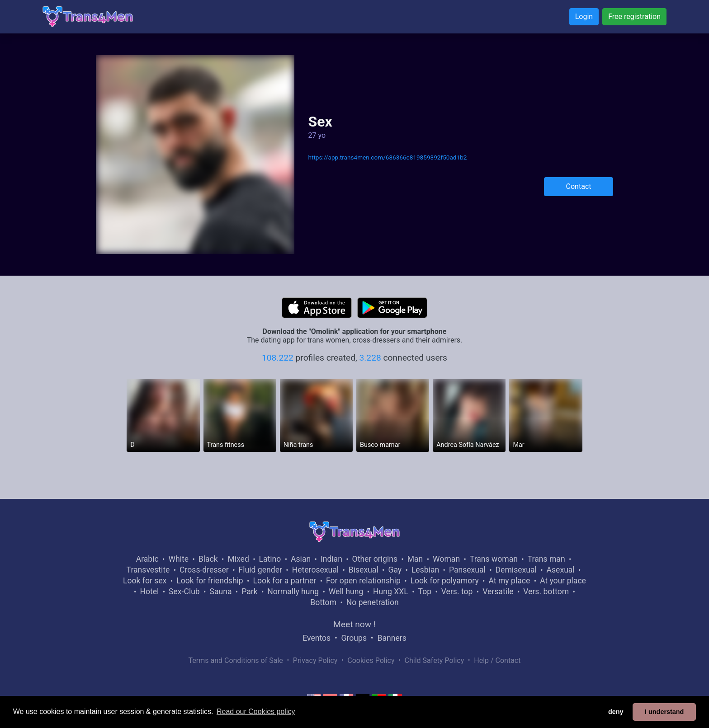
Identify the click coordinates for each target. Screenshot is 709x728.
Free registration (634, 16)
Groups (354, 638)
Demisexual (516, 570)
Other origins (375, 559)
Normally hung (293, 592)
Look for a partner (284, 581)
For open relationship (363, 581)
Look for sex (145, 581)
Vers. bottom (546, 592)
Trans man (546, 559)
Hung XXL (391, 592)
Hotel (149, 592)
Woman (446, 559)
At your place (563, 581)
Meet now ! (354, 624)
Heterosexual (315, 570)
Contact (579, 186)
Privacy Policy (315, 660)
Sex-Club (184, 592)
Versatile (498, 592)
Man (415, 559)
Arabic (147, 559)
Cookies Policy (371, 660)
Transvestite (148, 570)
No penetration (373, 602)
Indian (331, 559)
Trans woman (494, 559)
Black (208, 559)
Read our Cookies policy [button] (256, 712)
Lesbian (425, 570)
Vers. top (457, 592)
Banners (392, 638)
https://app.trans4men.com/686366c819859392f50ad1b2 (387, 157)
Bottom (323, 602)
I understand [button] (664, 712)
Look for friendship (210, 581)
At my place (509, 581)
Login (584, 16)
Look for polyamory (445, 581)
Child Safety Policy (435, 660)
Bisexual (364, 570)
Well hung (346, 592)
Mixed (238, 559)
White (178, 559)
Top (425, 592)
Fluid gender (260, 570)
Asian (301, 559)
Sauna (220, 592)
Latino (270, 559)
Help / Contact (497, 660)
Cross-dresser (204, 570)
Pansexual (467, 570)
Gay (395, 570)
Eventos (317, 638)
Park (249, 592)
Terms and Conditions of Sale (236, 660)
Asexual (561, 570)
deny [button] (616, 712)
